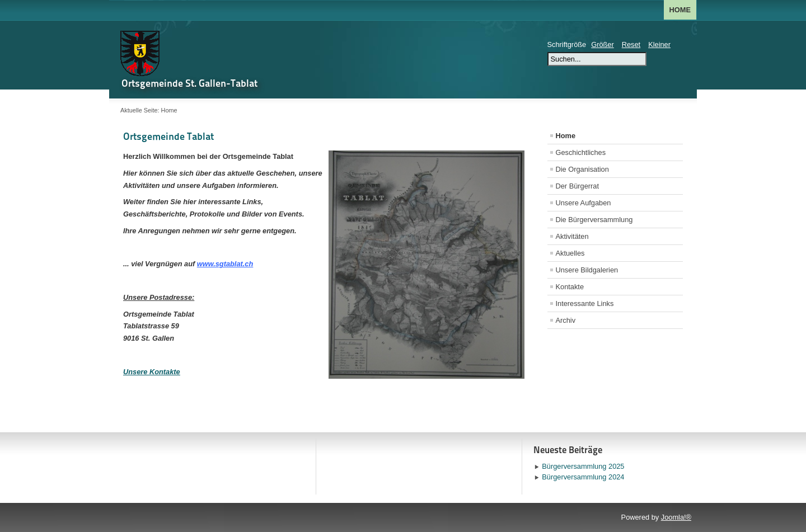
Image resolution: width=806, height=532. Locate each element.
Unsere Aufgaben (584, 203)
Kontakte (570, 287)
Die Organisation (582, 169)
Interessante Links (585, 303)
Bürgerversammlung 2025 (583, 466)
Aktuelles (570, 253)
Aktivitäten (572, 236)
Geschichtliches (581, 152)
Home (680, 10)
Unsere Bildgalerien (587, 270)
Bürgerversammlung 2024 (583, 477)
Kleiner (659, 44)
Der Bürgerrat (578, 186)
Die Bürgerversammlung (594, 220)
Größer (603, 44)
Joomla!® (676, 517)
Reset (631, 44)
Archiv (566, 320)
